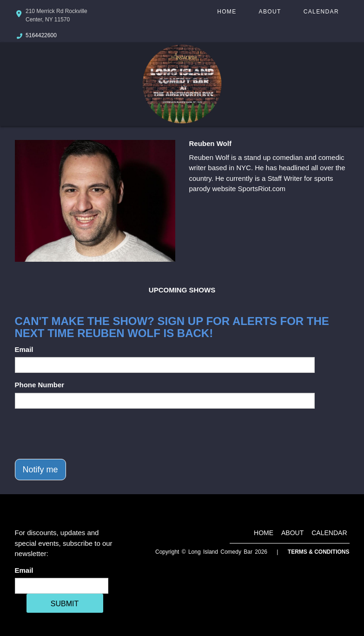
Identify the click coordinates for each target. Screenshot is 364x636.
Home (227, 12)
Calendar (321, 12)
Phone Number (40, 385)
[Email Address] (62, 586)
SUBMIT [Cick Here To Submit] (65, 604)
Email (24, 349)
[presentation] (86, 434)
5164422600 (41, 35)
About (270, 12)
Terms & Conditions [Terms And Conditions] (319, 552)
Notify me (40, 470)
